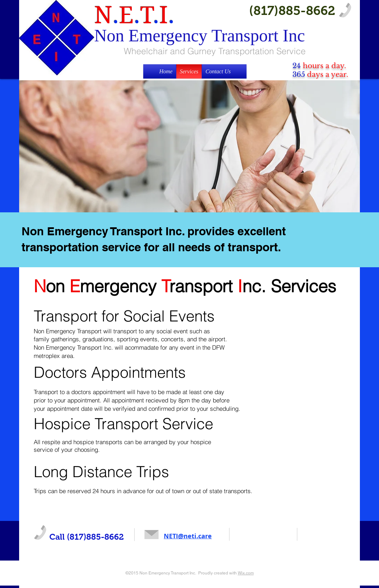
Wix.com (246, 573)
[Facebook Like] (247, 536)
